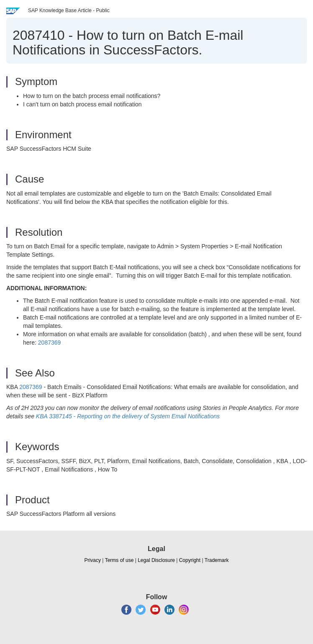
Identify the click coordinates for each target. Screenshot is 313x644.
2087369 (50, 343)
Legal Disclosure (156, 560)
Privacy (93, 560)
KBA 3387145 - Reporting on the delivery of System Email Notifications (127, 416)
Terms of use (119, 560)
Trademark (217, 560)
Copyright (190, 560)
